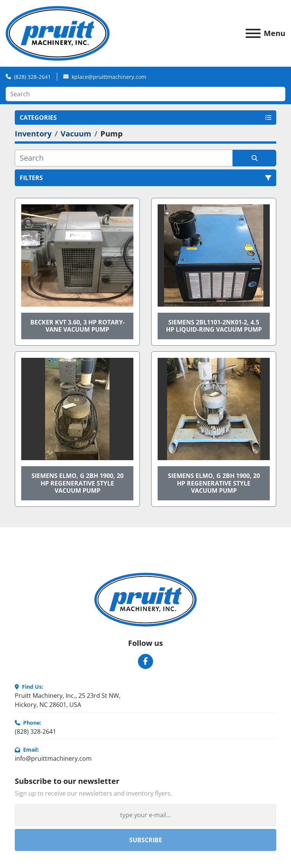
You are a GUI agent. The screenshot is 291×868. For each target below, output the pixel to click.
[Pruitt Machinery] (145, 599)
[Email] (145, 815)
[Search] (145, 94)
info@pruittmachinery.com (53, 758)
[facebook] (145, 661)
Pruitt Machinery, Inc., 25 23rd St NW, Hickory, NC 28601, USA (68, 700)
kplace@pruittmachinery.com (109, 77)
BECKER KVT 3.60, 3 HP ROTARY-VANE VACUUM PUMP (77, 326)
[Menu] (253, 33)
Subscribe (146, 840)
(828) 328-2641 (32, 77)
